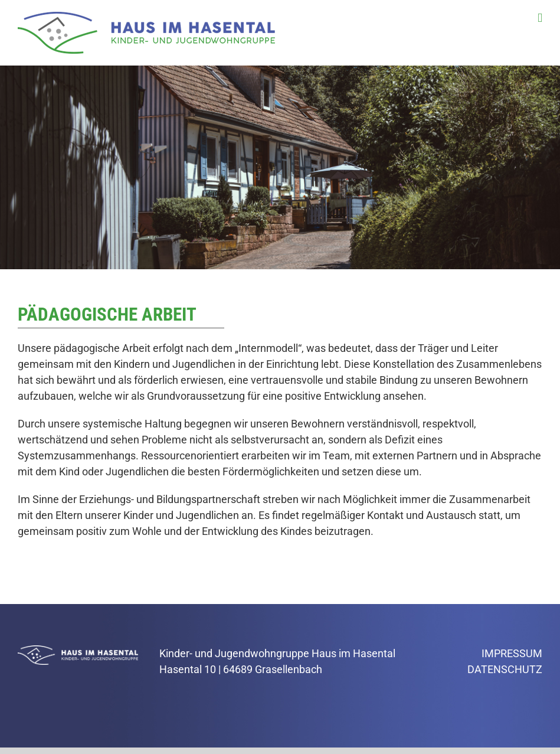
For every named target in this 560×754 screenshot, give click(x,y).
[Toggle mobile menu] (540, 18)
